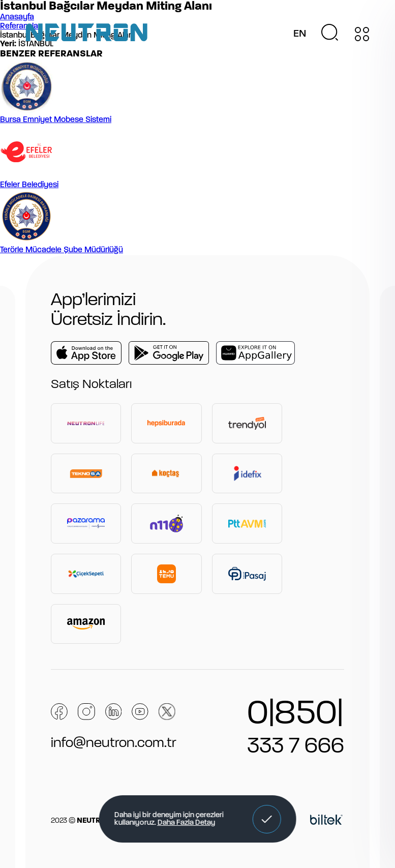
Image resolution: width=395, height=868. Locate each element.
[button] (267, 819)
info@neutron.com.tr (114, 743)
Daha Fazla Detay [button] (186, 823)
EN (300, 34)
